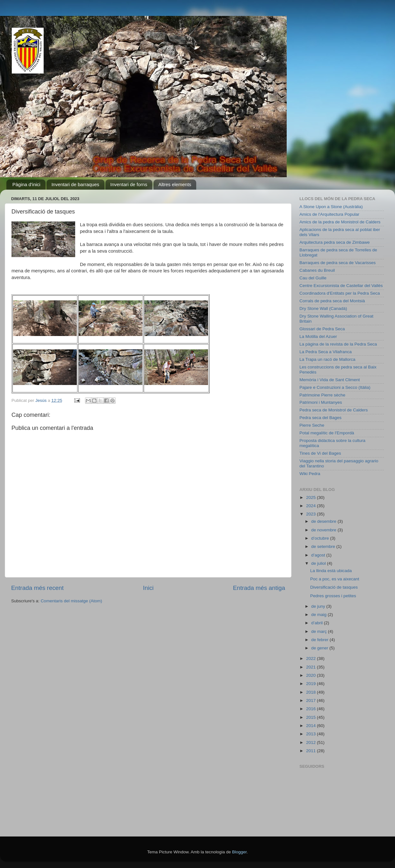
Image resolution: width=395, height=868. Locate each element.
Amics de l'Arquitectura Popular (329, 214)
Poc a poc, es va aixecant (335, 579)
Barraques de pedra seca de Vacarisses (338, 263)
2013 (312, 734)
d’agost (319, 555)
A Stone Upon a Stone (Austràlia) (331, 207)
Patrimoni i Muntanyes (321, 402)
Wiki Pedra (310, 474)
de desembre (324, 521)
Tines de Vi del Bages (320, 453)
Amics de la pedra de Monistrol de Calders (340, 222)
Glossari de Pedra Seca (322, 329)
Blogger (239, 852)
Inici (148, 588)
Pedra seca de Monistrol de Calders (334, 410)
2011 (312, 751)
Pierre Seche (312, 425)
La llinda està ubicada (331, 571)
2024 (312, 506)
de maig (320, 615)
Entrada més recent (37, 588)
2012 (312, 742)
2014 (312, 726)
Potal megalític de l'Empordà (327, 433)
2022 (312, 658)
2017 (312, 700)
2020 (312, 675)
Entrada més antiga (259, 588)
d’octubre (321, 538)
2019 (312, 684)
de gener (320, 648)
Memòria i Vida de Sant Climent (330, 380)
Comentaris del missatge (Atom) (72, 601)
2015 (312, 717)
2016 (312, 709)
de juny (319, 606)
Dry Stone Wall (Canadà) (323, 308)
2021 (312, 667)
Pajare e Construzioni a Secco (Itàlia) (335, 387)
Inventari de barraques (75, 184)
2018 (312, 692)
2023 (312, 514)
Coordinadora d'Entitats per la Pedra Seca (340, 293)
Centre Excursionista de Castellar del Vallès (341, 286)
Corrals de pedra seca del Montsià (332, 301)
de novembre (324, 530)
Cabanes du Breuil (317, 270)
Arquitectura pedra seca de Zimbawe (335, 242)
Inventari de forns (129, 184)
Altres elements (175, 184)
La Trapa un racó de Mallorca (327, 359)
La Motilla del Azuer (318, 336)
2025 (312, 497)
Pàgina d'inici (26, 184)
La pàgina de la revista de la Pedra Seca (338, 344)
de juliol (319, 563)
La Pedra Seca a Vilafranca (326, 352)
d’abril (318, 623)
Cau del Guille (313, 278)
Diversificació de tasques (334, 587)
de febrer (320, 640)
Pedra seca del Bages (320, 418)
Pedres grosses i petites (333, 596)
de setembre (324, 546)
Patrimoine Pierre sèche (322, 395)
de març (320, 631)
